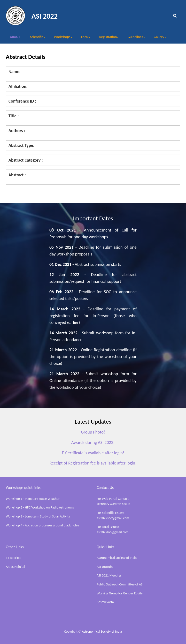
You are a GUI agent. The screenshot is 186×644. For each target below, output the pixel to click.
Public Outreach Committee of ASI (120, 584)
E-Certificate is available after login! (93, 453)
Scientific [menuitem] (35, 38)
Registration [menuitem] (107, 38)
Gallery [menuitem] (158, 38)
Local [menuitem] (84, 38)
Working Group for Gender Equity (120, 593)
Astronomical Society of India (117, 558)
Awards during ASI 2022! (93, 442)
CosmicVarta (105, 602)
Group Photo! (93, 432)
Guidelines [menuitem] (134, 38)
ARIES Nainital (15, 567)
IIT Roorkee (14, 558)
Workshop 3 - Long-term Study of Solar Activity (38, 516)
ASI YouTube (105, 567)
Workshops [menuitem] (61, 38)
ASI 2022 (45, 16)
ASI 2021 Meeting (109, 575)
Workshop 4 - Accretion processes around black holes (42, 525)
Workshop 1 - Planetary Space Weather (33, 499)
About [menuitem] (15, 37)
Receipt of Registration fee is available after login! (93, 463)
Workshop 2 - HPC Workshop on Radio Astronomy (40, 507)
